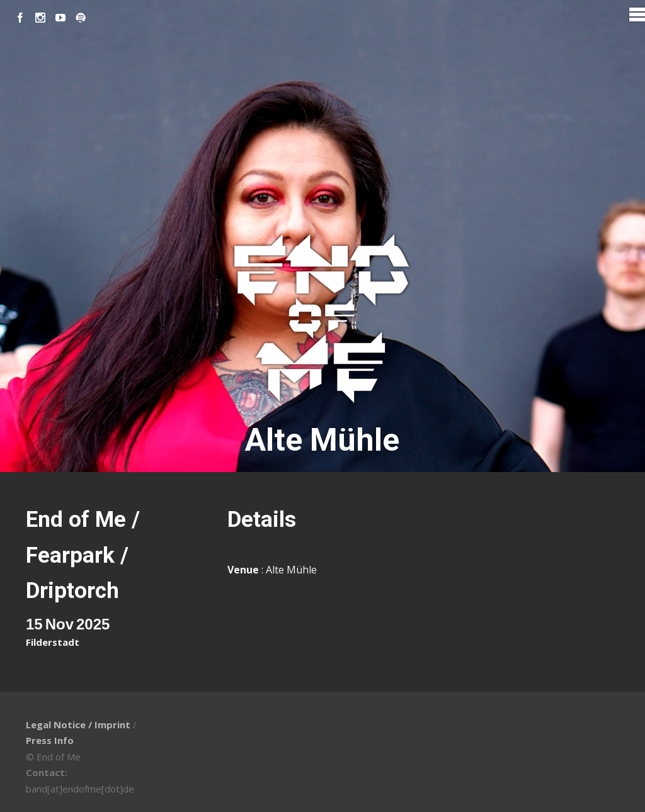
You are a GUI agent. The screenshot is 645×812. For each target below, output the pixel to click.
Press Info (50, 740)
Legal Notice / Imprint (78, 725)
